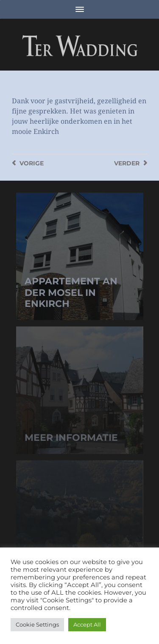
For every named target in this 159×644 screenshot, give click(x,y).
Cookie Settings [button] (37, 624)
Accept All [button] (87, 624)
